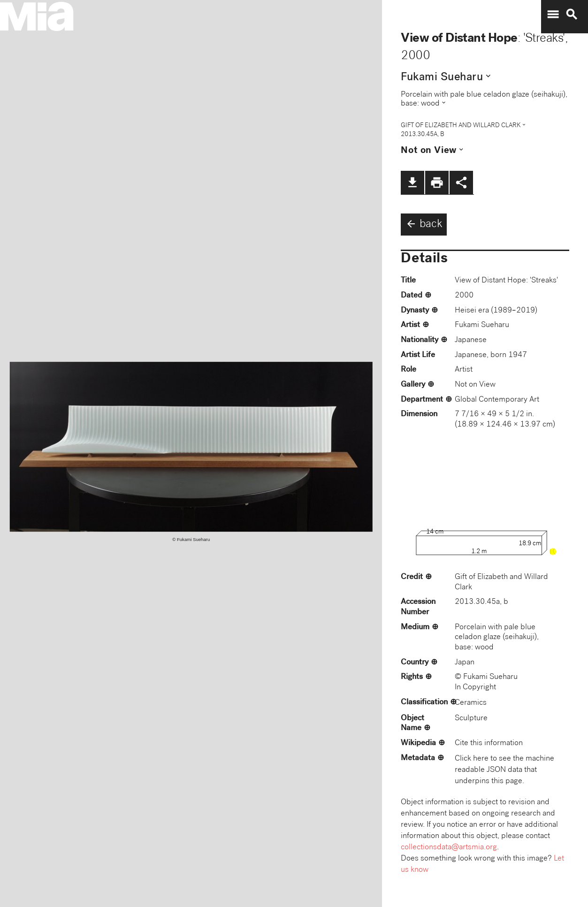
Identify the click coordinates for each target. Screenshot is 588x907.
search (572, 15)
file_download (412, 183)
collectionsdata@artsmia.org (449, 848)
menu (553, 15)
